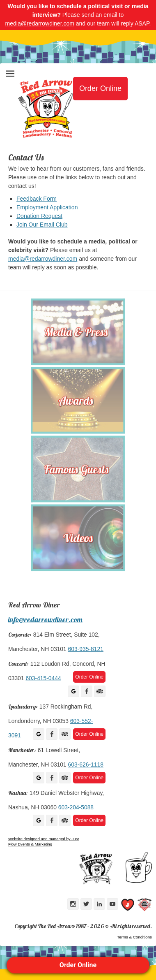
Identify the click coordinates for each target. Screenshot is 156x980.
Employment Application (47, 207)
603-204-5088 (76, 807)
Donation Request (39, 216)
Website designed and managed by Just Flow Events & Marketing (44, 841)
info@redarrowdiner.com (45, 620)
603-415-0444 (43, 678)
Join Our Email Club (42, 225)
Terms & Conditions (134, 937)
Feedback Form (37, 199)
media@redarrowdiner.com (40, 23)
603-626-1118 (86, 765)
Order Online (78, 965)
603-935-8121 (86, 649)
